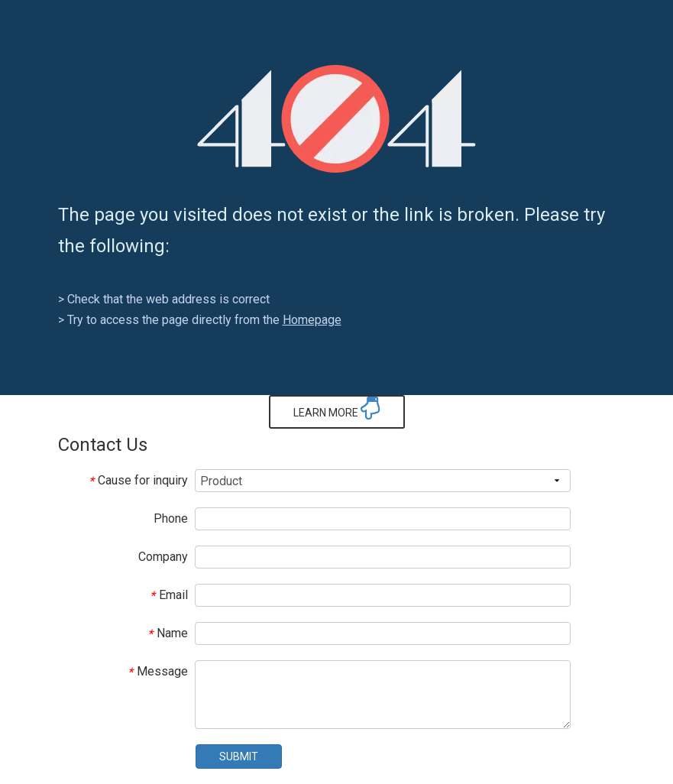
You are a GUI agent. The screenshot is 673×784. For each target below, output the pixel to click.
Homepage (312, 320)
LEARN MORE (337, 408)
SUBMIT (239, 756)
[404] (336, 119)
